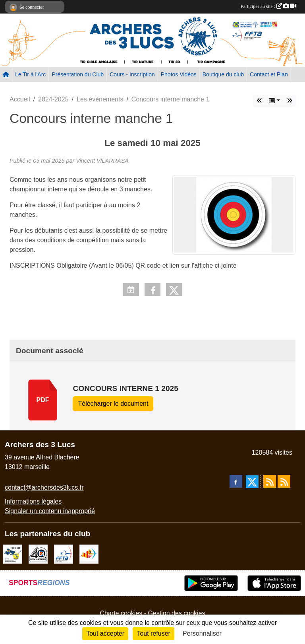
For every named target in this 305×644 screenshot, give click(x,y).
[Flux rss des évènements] (284, 481)
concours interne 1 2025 (125, 388)
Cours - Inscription (132, 74)
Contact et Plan (269, 74)
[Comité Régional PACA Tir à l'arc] (89, 554)
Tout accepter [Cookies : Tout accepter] (105, 633)
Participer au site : (268, 6)
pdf (43, 400)
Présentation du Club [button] (78, 74)
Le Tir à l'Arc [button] (30, 74)
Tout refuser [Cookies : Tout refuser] (153, 633)
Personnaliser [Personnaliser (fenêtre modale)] (202, 633)
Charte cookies (121, 613)
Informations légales (33, 501)
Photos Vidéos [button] (179, 74)
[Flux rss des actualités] (270, 481)
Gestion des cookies (176, 613)
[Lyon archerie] (38, 554)
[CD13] (13, 554)
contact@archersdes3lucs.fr (44, 487)
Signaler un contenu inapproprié (50, 511)
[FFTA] (64, 554)
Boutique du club (223, 74)
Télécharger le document (113, 404)
